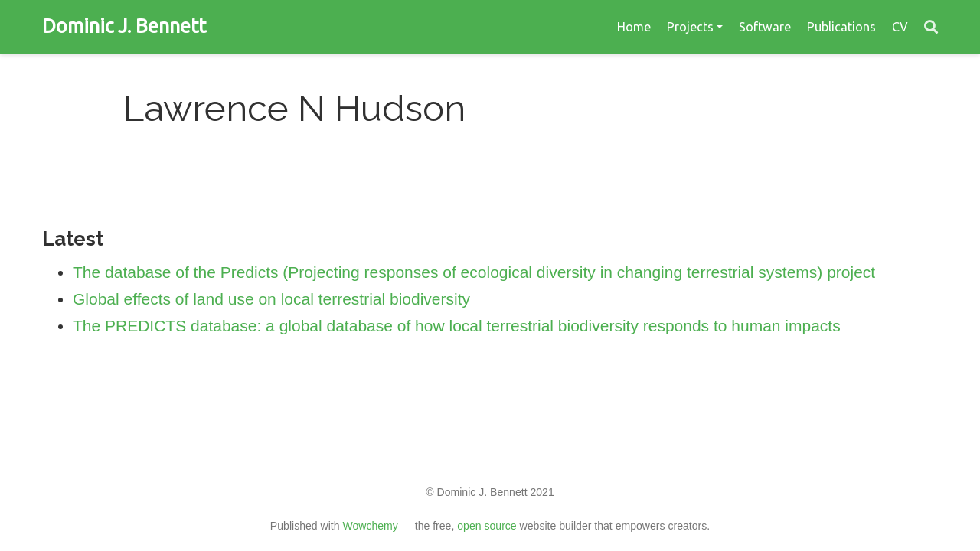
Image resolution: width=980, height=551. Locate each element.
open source (487, 526)
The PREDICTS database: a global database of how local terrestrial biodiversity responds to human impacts (457, 326)
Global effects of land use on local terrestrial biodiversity (271, 299)
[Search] (931, 27)
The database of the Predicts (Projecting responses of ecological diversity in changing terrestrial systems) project (474, 272)
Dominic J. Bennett (124, 26)
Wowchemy (370, 526)
